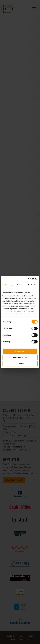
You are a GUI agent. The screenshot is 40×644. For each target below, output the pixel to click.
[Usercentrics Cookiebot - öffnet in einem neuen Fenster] (28, 279)
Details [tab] (20, 285)
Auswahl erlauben (20, 357)
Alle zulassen (20, 351)
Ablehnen (20, 364)
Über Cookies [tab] (32, 285)
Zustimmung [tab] (7, 285)
